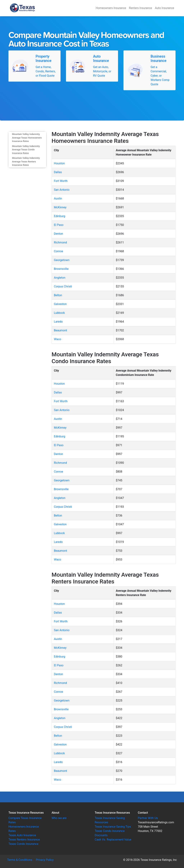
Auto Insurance (165, 8)
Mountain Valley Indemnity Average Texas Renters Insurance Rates (26, 161)
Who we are (59, 818)
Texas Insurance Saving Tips (113, 827)
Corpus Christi (63, 286)
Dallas (58, 172)
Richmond (60, 242)
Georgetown (62, 260)
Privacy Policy (45, 860)
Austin (58, 199)
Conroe (58, 251)
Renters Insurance (141, 8)
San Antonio (62, 190)
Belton (58, 295)
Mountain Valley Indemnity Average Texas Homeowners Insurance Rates (27, 138)
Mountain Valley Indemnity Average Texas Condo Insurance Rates (26, 150)
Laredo (58, 322)
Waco (57, 339)
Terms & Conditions (20, 860)
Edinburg (60, 216)
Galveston (60, 304)
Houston (59, 163)
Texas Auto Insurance (22, 835)
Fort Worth (61, 181)
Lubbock (59, 313)
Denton (58, 234)
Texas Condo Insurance (23, 844)
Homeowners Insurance (111, 8)
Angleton (60, 278)
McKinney (60, 207)
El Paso (59, 225)
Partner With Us (148, 818)
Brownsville (61, 269)
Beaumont (60, 330)
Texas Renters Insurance (24, 840)
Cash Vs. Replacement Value (113, 840)
